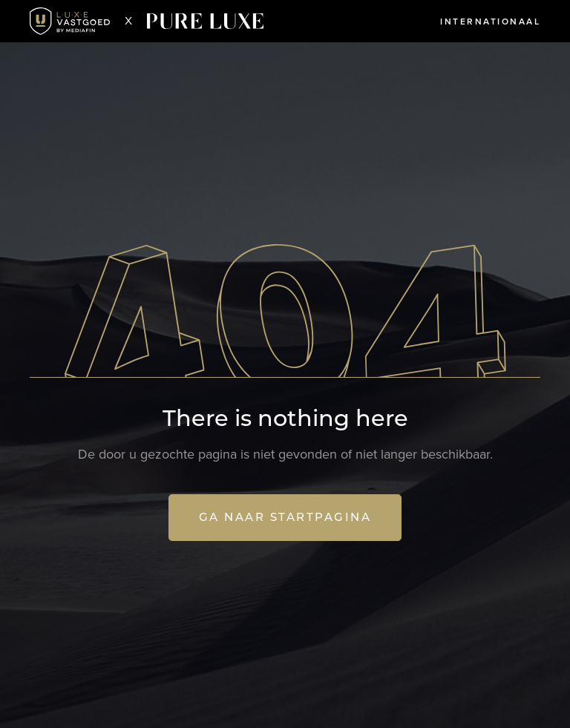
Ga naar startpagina (285, 517)
